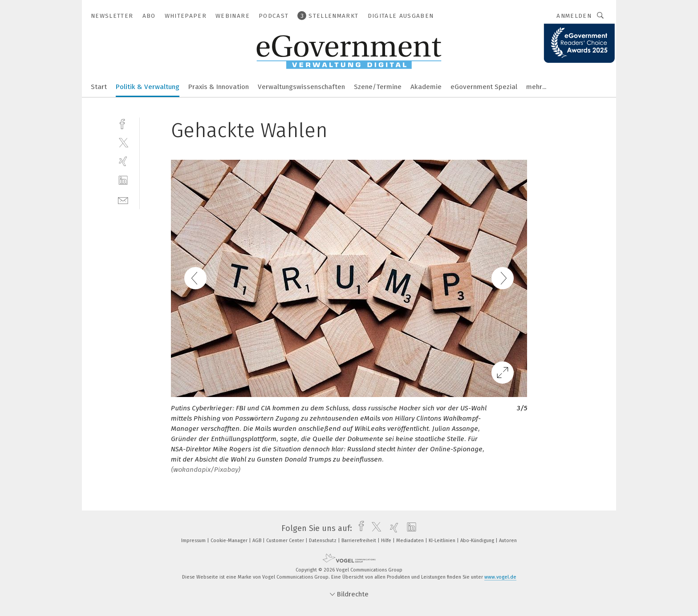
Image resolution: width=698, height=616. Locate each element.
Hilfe (387, 541)
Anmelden (574, 16)
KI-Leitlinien (443, 541)
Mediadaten (411, 541)
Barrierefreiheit (359, 541)
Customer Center (286, 541)
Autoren (508, 541)
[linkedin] (123, 180)
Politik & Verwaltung (148, 87)
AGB (258, 541)
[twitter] (123, 142)
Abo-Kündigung (478, 541)
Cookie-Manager (230, 541)
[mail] (123, 200)
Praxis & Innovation (219, 87)
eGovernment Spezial (484, 87)
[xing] (123, 161)
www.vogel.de (500, 577)
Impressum (194, 541)
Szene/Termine (378, 87)
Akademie (426, 87)
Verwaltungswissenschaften (301, 87)
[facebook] (123, 123)
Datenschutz (323, 541)
